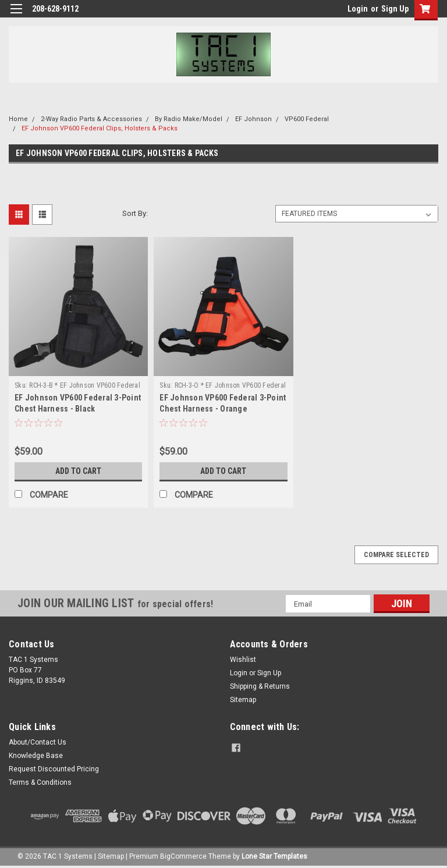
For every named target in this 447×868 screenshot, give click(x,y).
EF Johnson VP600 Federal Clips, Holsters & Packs (100, 128)
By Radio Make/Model (189, 119)
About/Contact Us (38, 742)
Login (358, 9)
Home (18, 119)
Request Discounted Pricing (54, 769)
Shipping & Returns (260, 686)
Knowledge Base (36, 756)
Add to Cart (78, 471)
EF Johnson (253, 119)
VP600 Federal (307, 119)
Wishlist (243, 660)
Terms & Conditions (40, 782)
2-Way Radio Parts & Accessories (91, 119)
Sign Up (395, 9)
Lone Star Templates (274, 856)
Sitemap (243, 700)
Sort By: (135, 213)
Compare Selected (396, 555)
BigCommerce (183, 856)
